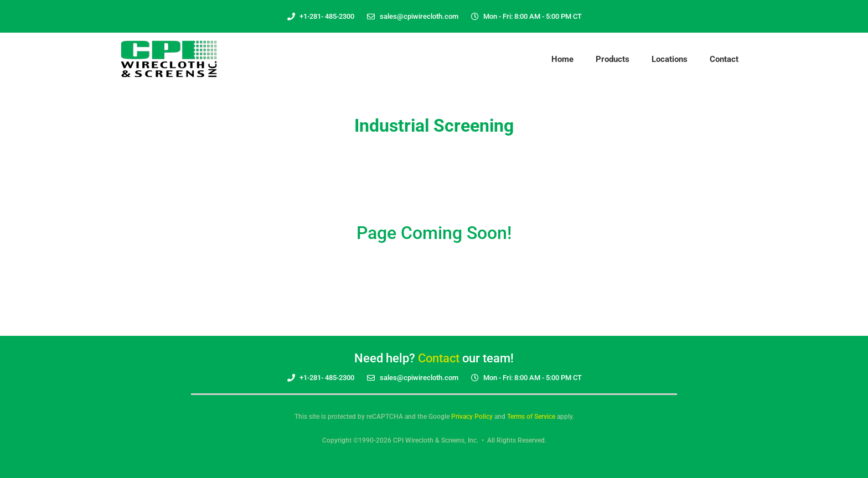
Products (613, 59)
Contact (724, 59)
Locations (670, 59)
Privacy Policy (472, 417)
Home (562, 59)
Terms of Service (531, 417)
